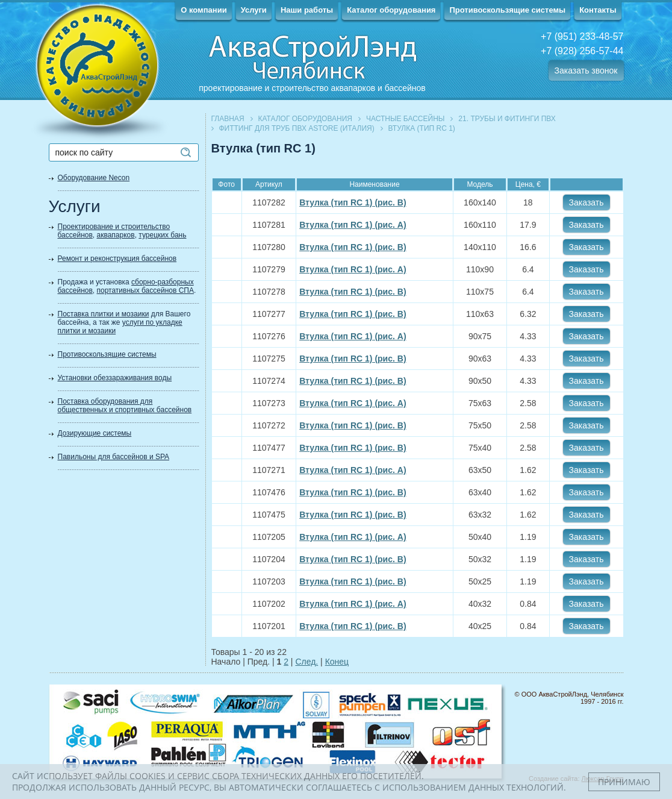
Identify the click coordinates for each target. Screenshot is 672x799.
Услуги (254, 10)
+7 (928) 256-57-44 (582, 51)
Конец (337, 662)
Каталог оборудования (391, 10)
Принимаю (624, 782)
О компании (204, 10)
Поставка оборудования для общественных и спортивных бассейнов (125, 406)
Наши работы (307, 10)
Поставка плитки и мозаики (104, 314)
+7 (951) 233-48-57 (582, 36)
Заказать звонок (586, 70)
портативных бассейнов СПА (145, 290)
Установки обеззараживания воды (115, 378)
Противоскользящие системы (507, 10)
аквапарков (116, 235)
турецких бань (162, 235)
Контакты (598, 10)
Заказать (586, 202)
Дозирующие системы (95, 433)
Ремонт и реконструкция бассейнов (117, 258)
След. (306, 662)
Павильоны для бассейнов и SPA (114, 457)
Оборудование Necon (94, 178)
